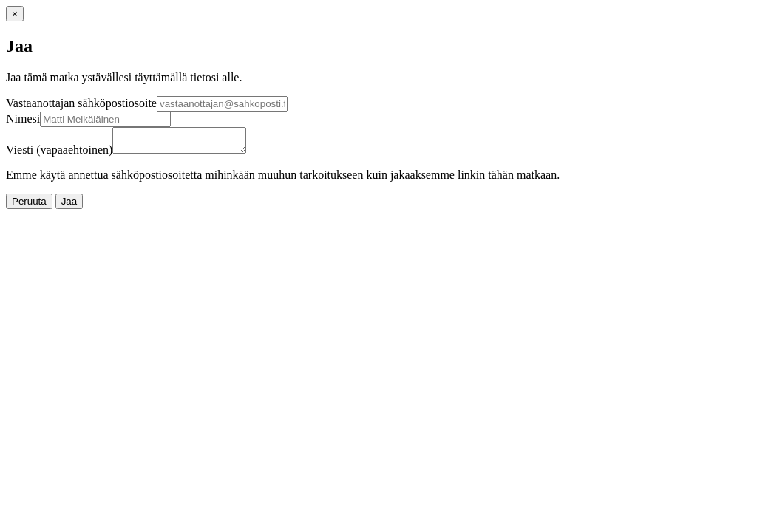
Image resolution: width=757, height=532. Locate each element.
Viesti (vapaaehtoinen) (59, 154)
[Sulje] (15, 14)
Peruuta (29, 206)
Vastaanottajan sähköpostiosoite (81, 103)
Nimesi (23, 119)
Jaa (69, 206)
